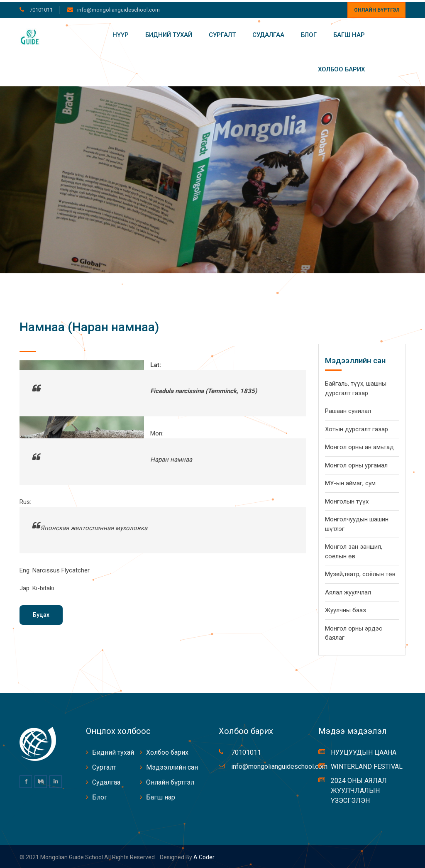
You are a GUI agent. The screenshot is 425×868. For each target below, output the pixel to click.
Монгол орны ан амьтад (359, 445)
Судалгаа (268, 33)
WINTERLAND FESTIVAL (367, 764)
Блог (309, 33)
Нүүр (121, 33)
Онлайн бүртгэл (377, 8)
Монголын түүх (347, 499)
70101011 (40, 8)
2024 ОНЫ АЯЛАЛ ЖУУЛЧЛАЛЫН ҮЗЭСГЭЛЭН (359, 789)
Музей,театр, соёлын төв (360, 572)
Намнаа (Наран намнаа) (89, 325)
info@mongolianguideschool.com (118, 8)
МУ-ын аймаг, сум (350, 481)
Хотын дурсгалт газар (357, 427)
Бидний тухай (169, 33)
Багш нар (349, 33)
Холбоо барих (341, 67)
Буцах (41, 613)
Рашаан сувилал (348, 409)
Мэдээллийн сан (172, 765)
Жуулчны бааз (346, 608)
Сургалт (222, 33)
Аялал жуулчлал (348, 590)
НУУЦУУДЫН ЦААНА (364, 750)
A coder (203, 855)
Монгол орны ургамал (356, 463)
